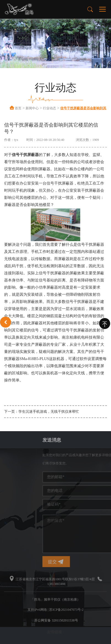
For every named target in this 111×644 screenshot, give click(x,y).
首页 (18, 108)
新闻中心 (32, 108)
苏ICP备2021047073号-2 (66, 610)
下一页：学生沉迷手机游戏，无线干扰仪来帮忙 (42, 412)
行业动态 (49, 108)
